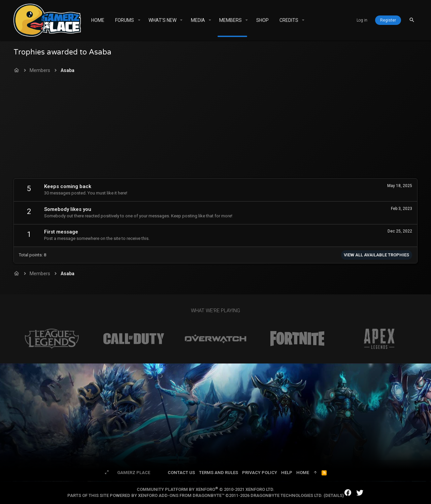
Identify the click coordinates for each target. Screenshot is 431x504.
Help (287, 473)
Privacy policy (260, 473)
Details (334, 495)
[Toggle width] (107, 473)
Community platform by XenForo (206, 489)
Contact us (181, 473)
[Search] (412, 20)
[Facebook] (348, 493)
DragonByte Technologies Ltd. (287, 495)
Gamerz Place (134, 473)
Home (303, 473)
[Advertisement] (215, 128)
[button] (139, 20)
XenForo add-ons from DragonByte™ (181, 495)
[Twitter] (360, 493)
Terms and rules (219, 473)
